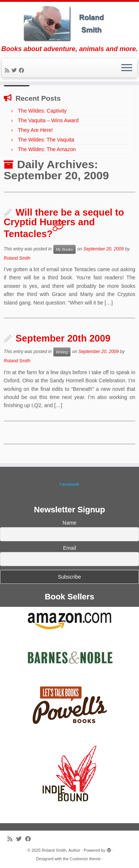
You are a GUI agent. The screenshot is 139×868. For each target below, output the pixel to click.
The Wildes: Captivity (42, 111)
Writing (62, 352)
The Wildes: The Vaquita (46, 140)
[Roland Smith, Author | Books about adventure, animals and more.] (69, 24)
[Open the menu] (127, 68)
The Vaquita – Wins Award (48, 120)
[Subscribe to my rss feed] (8, 70)
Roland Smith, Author (61, 850)
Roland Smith (17, 258)
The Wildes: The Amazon (47, 149)
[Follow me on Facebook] (23, 70)
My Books (64, 249)
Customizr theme (85, 859)
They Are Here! (35, 130)
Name (69, 523)
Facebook (69, 484)
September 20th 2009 (63, 338)
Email (69, 548)
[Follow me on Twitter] (15, 70)
